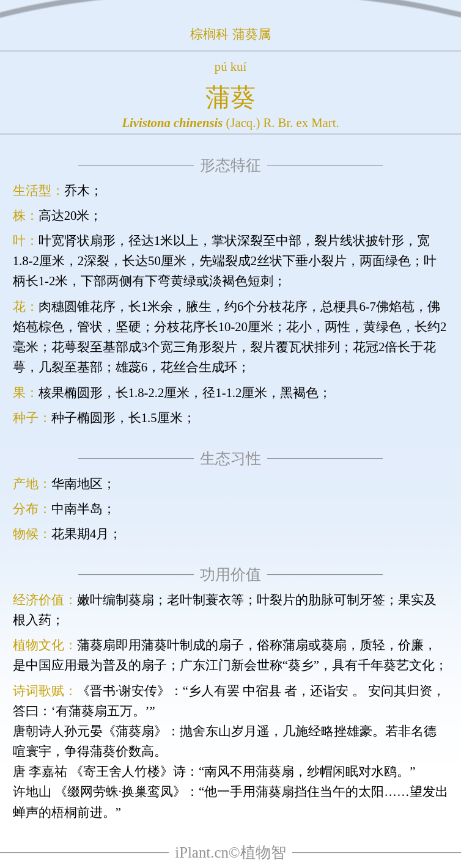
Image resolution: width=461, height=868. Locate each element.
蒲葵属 (252, 34)
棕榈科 (209, 34)
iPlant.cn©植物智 (230, 852)
